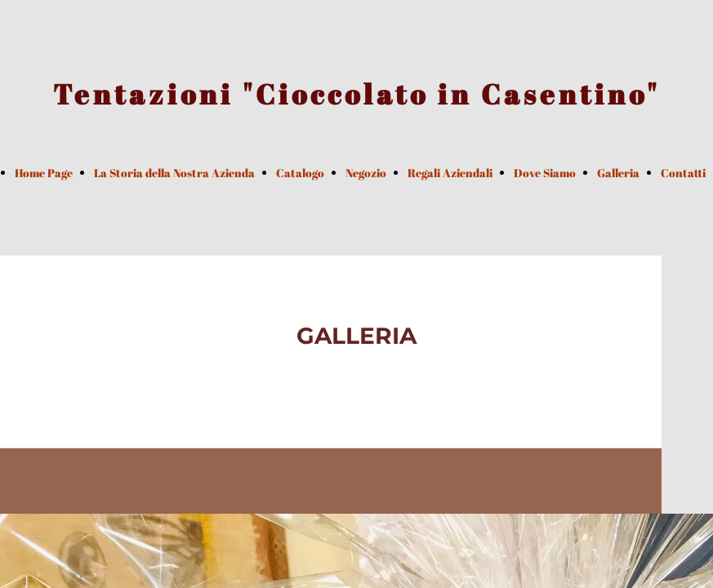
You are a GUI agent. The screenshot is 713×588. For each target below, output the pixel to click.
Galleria (618, 173)
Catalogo (300, 173)
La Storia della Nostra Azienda (174, 173)
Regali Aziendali (450, 173)
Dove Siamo (545, 173)
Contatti (683, 173)
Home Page (44, 173)
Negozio (366, 173)
